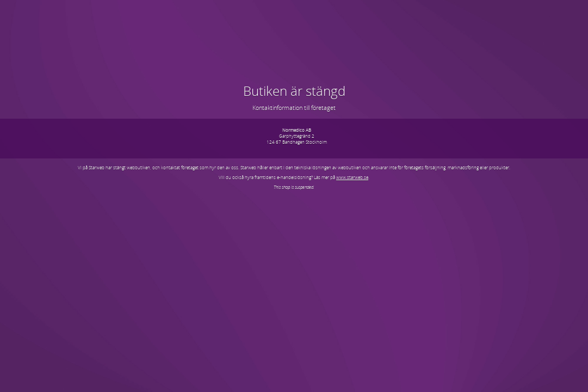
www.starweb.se (352, 177)
